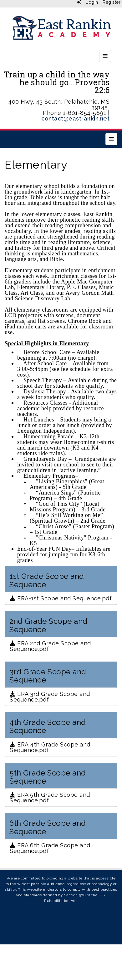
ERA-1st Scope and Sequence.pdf (61, 598)
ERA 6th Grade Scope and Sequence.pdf (50, 848)
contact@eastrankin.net (75, 118)
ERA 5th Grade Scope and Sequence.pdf (50, 798)
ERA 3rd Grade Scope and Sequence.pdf (50, 697)
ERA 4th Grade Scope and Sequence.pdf (50, 747)
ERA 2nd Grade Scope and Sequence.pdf (50, 646)
